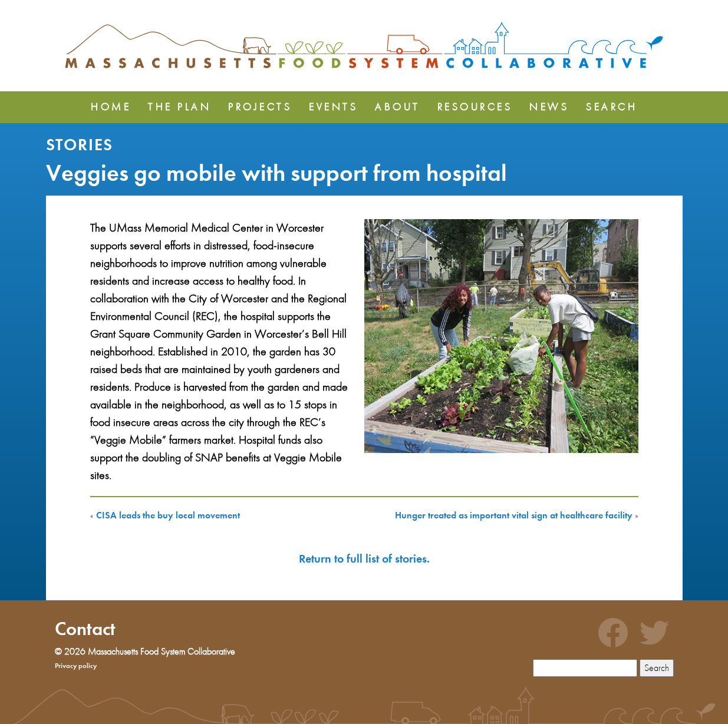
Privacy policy (76, 665)
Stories (80, 145)
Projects (260, 107)
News (549, 107)
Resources (475, 107)
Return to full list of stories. (364, 558)
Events (333, 107)
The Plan (179, 107)
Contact (85, 629)
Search (612, 107)
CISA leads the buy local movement (168, 515)
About (398, 107)
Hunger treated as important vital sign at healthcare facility (514, 515)
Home (111, 107)
